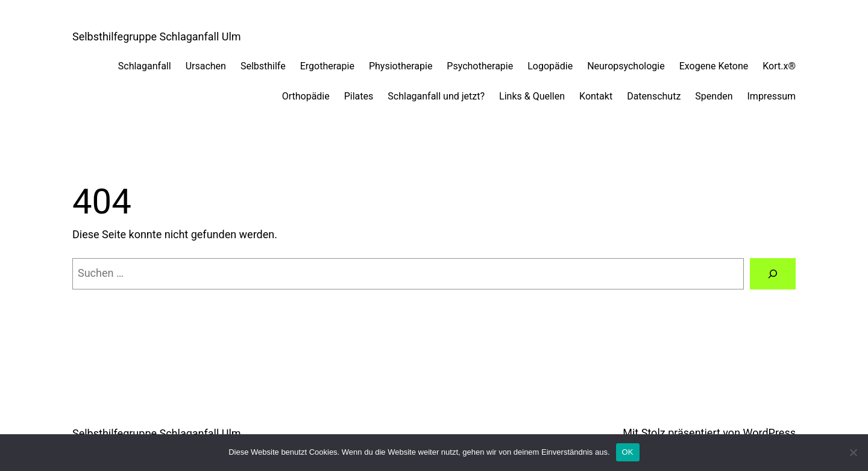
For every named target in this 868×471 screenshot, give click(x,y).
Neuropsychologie (626, 66)
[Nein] (853, 452)
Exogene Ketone (714, 66)
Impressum (772, 96)
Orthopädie (306, 96)
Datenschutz (654, 96)
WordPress (769, 433)
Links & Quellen (532, 96)
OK (628, 452)
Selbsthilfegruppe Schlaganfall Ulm (157, 36)
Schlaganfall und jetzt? (436, 96)
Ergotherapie (327, 66)
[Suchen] (773, 274)
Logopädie (550, 66)
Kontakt (596, 96)
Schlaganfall (145, 66)
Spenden (714, 96)
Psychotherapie (480, 66)
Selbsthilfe (263, 66)
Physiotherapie (401, 66)
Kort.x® (779, 66)
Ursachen (206, 66)
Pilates (359, 96)
